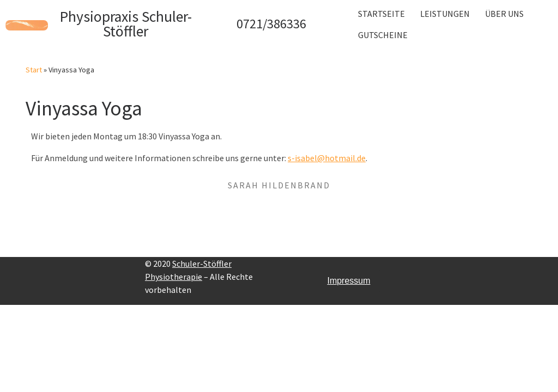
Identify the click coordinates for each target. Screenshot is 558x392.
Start (34, 70)
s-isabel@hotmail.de (327, 158)
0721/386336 (271, 24)
